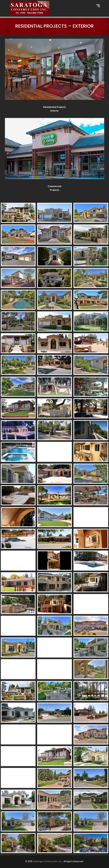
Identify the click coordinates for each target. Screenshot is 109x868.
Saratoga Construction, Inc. (48, 861)
